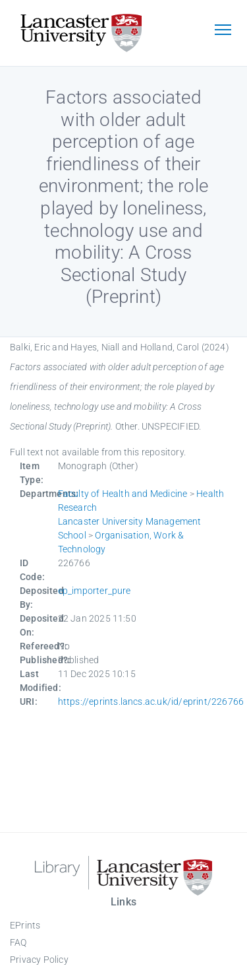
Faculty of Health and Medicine (123, 494)
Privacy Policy (39, 960)
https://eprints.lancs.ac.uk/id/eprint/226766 (151, 702)
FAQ (18, 942)
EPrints (25, 925)
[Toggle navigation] (223, 31)
